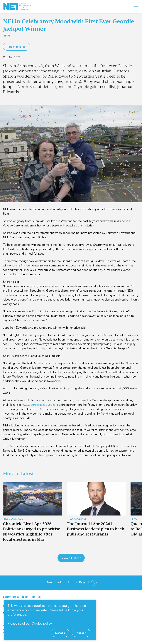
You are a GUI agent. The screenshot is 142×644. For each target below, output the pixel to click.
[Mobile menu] (136, 7)
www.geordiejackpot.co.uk (39, 405)
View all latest (71, 558)
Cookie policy (42, 623)
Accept (81, 633)
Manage (60, 633)
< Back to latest (17, 47)
